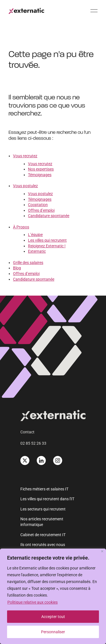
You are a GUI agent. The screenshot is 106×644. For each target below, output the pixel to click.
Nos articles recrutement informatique (42, 522)
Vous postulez (25, 186)
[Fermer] (102, 551)
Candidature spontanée (49, 216)
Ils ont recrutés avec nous (43, 545)
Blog (17, 268)
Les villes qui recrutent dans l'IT (47, 499)
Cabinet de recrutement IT (43, 535)
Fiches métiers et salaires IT (44, 489)
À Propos (21, 227)
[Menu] (94, 11)
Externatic (37, 251)
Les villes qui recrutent (47, 240)
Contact (27, 432)
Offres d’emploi (41, 210)
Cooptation (38, 205)
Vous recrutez (25, 156)
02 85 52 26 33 (33, 443)
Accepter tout (53, 617)
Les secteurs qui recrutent (43, 509)
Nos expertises (41, 169)
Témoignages (40, 175)
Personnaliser (53, 632)
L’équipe (35, 235)
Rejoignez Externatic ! (47, 246)
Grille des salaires (28, 263)
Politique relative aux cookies (33, 602)
